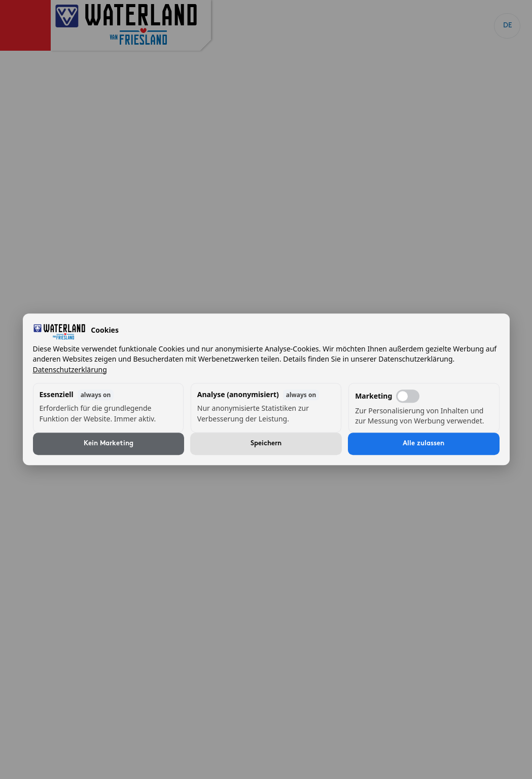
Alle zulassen (423, 444)
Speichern (266, 444)
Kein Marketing (109, 444)
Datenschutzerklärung (70, 369)
